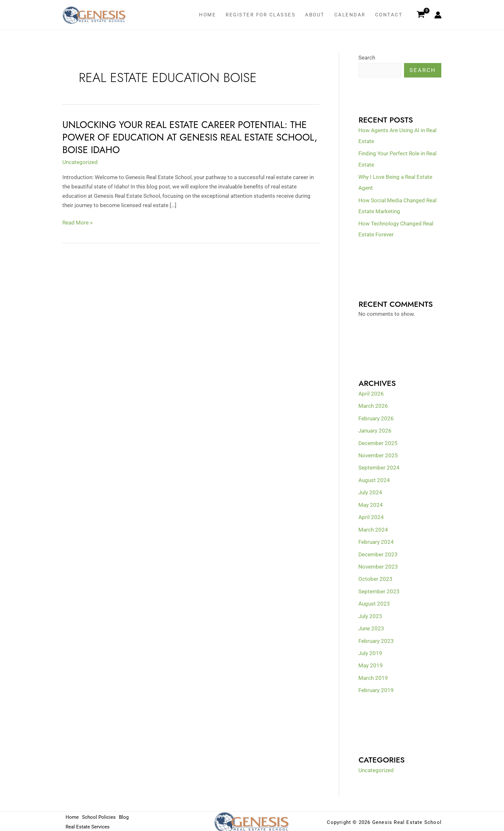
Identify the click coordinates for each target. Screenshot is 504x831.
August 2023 (374, 602)
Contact (389, 15)
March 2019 (373, 676)
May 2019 (371, 664)
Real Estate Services (88, 825)
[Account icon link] (438, 15)
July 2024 (370, 492)
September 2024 (379, 467)
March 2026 (373, 406)
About (315, 15)
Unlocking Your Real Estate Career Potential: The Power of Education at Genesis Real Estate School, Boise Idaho (186, 137)
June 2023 (371, 627)
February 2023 (376, 639)
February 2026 (376, 418)
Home (207, 15)
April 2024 (371, 516)
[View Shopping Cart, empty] (421, 15)
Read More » (77, 222)
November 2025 (378, 455)
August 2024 (374, 479)
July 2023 (370, 615)
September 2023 (379, 590)
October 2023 (375, 578)
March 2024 (373, 529)
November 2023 (378, 565)
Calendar (350, 15)
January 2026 (375, 430)
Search (367, 58)
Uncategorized (80, 162)
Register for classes (261, 15)
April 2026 (371, 393)
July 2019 (370, 652)
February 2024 (376, 541)
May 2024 (371, 504)
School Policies (99, 816)
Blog (125, 816)
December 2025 (378, 443)
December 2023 (378, 553)
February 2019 (376, 689)
